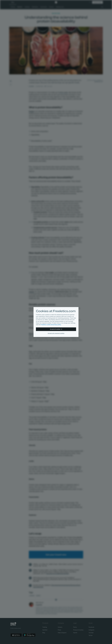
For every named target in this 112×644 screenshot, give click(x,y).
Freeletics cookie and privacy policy (51, 325)
